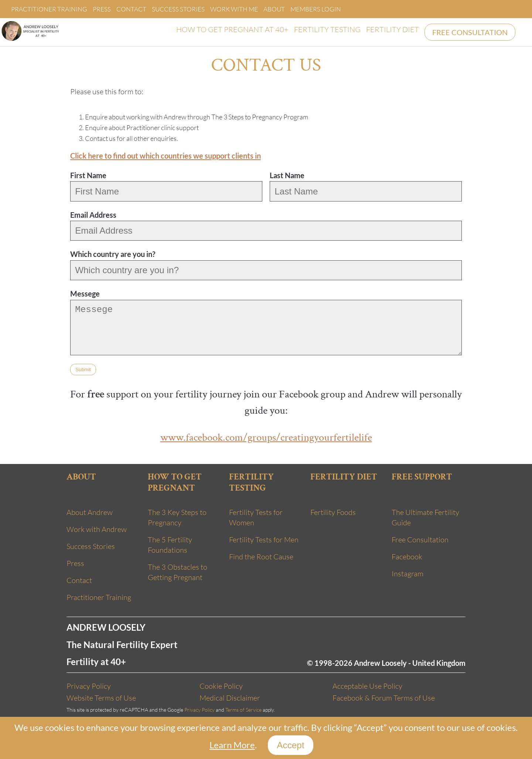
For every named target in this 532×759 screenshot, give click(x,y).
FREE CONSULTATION (470, 32)
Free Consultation (420, 540)
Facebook (407, 557)
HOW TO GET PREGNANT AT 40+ (232, 29)
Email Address (93, 215)
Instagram (407, 574)
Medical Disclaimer (230, 698)
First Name (88, 175)
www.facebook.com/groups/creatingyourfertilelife (266, 437)
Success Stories (178, 9)
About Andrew (90, 512)
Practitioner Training (49, 9)
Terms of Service (243, 710)
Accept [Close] (290, 745)
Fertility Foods (333, 512)
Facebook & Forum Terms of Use (384, 698)
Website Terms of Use (101, 698)
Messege (85, 294)
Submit (83, 370)
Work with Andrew (97, 529)
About (274, 9)
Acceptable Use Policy (367, 686)
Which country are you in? (113, 254)
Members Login (316, 9)
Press (102, 9)
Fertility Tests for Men (264, 540)
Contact (131, 9)
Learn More (232, 745)
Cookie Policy (221, 686)
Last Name (287, 175)
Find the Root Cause (261, 557)
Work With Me (234, 9)
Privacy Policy (89, 686)
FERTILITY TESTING (327, 29)
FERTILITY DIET (393, 29)
